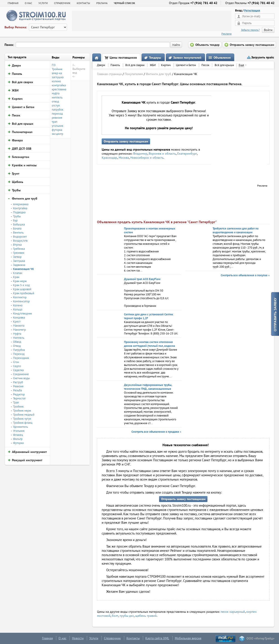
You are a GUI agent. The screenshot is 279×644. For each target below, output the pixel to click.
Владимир (140, 154)
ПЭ (54, 65)
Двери (101, 65)
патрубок (57, 110)
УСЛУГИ (43, 3)
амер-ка (57, 73)
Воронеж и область (162, 154)
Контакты (133, 638)
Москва (124, 158)
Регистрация (252, 10)
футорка (57, 130)
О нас (62, 638)
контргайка (59, 85)
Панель (115, 65)
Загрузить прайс (263, 57)
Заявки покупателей (187, 58)
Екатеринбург (187, 154)
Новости (78, 638)
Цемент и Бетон (186, 65)
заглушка (58, 77)
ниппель (57, 97)
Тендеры (155, 58)
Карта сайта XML (157, 638)
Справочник (112, 638)
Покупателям (134, 74)
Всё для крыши (224, 65)
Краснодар (109, 158)
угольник (57, 126)
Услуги (94, 638)
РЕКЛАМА (102, 3)
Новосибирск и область (147, 158)
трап (55, 122)
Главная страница (109, 74)
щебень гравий (146, 616)
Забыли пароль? (250, 30)
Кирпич (166, 65)
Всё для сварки (135, 65)
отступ (56, 106)
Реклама (226, 34)
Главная (13, 3)
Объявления (222, 58)
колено (56, 81)
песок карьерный (233, 612)
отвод (55, 101)
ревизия (57, 118)
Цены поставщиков (123, 58)
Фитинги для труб (159, 74)
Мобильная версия (188, 638)
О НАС (28, 3)
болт (115, 616)
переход (57, 114)
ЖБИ (153, 65)
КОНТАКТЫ (83, 3)
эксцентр (57, 134)
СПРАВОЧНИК (62, 3)
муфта (56, 93)
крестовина (59, 89)
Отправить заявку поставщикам (126, 141)
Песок (205, 65)
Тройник (57, 69)
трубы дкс (127, 616)
